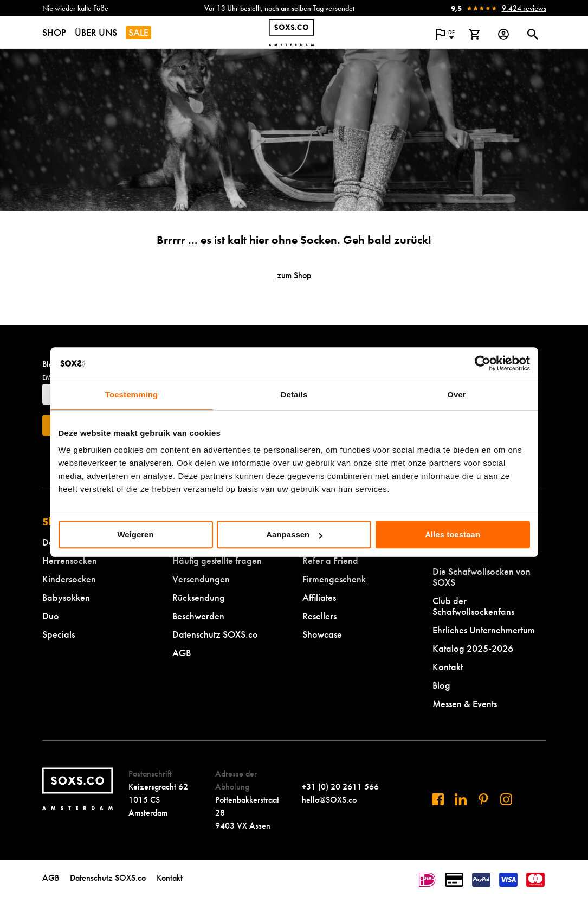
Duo (51, 616)
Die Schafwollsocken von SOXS (482, 577)
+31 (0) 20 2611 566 (340, 787)
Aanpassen (294, 534)
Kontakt (448, 667)
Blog (441, 685)
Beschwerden (198, 616)
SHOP (54, 32)
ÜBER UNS (96, 32)
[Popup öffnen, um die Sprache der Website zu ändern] (445, 34)
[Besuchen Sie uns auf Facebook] (438, 799)
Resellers (319, 616)
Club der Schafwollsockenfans (473, 606)
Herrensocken (70, 560)
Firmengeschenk (334, 579)
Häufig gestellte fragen (217, 560)
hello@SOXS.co (329, 800)
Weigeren (135, 534)
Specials (59, 634)
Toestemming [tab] (132, 395)
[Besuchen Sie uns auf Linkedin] (461, 799)
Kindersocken (69, 579)
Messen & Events (465, 704)
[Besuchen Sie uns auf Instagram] (506, 799)
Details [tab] (294, 395)
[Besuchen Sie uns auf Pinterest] (483, 799)
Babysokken (66, 597)
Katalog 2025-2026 (473, 648)
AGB (182, 653)
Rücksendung (199, 597)
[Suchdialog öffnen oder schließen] (533, 34)
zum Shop (294, 275)
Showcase (322, 634)
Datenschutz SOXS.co (215, 634)
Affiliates (319, 597)
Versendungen (201, 579)
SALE (138, 32)
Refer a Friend (330, 560)
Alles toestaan (453, 534)
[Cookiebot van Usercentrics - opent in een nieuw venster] (483, 363)
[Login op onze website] (503, 34)
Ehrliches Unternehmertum (484, 630)
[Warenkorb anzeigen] (474, 34)
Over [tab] (457, 395)
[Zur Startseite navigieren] (291, 33)
